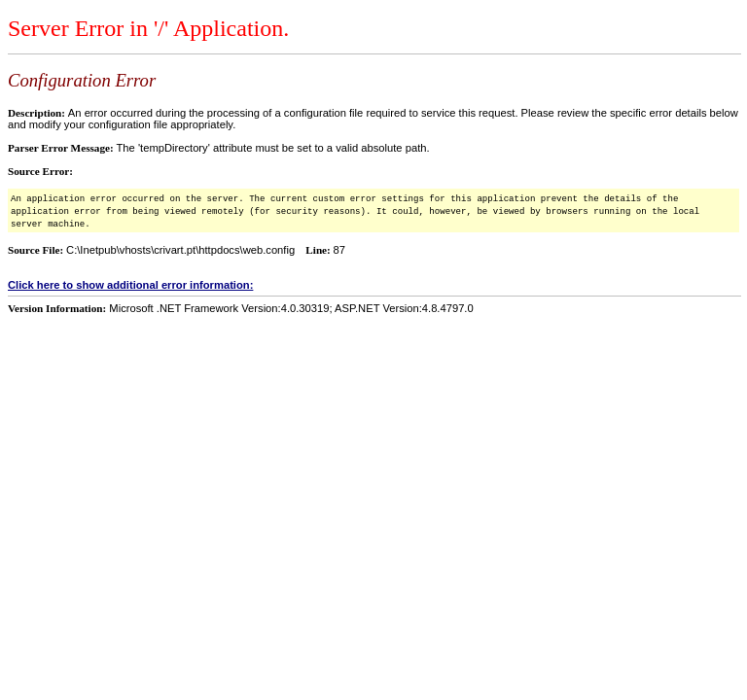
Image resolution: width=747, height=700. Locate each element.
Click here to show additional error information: (130, 285)
